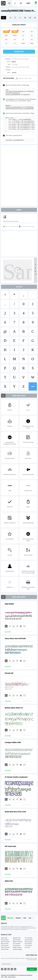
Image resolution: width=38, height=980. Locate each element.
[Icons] (30, 18)
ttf (6, 32)
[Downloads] (13, 626)
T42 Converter (17, 946)
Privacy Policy (5, 949)
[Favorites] (10, 18)
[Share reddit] (5, 969)
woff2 (15, 36)
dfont (23, 43)
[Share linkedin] (15, 969)
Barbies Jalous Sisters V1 (14, 708)
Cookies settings (17, 949)
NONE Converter (17, 947)
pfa (32, 36)
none (32, 43)
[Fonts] (35, 18)
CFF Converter (5, 946)
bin (6, 40)
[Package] (25, 18)
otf (23, 36)
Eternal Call (9, 673)
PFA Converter (29, 942)
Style (25, 918)
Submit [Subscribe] (32, 969)
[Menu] (21, 3)
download (19, 52)
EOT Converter (29, 940)
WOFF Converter (5, 942)
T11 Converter (28, 946)
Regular (14, 62)
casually (14, 73)
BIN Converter (5, 944)
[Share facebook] (2, 969)
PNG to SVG (4, 938)
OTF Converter (5, 940)
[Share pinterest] (12, 969)
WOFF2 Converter (18, 942)
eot (32, 32)
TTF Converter (28, 938)
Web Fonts (10, 918)
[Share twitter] (9, 969)
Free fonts (4, 3)
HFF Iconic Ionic (11, 846)
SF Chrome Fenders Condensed (16, 777)
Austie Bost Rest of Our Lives (15, 812)
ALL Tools (27, 947)
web (15, 32)
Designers (18, 918)
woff (6, 36)
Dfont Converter (5, 947)
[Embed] (21, 626)
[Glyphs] (20, 18)
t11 (15, 43)
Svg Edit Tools (17, 938)
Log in (28, 3)
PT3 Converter (17, 944)
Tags (30, 918)
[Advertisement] (19, 175)
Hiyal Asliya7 (9, 604)
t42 (6, 43)
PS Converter (28, 944)
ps (23, 40)
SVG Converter (17, 940)
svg (23, 32)
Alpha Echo (9, 881)
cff (32, 40)
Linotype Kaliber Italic (13, 742)
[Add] (4, 18)
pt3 (15, 40)
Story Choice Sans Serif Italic (15, 639)
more (33, 386)
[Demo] (15, 18)
